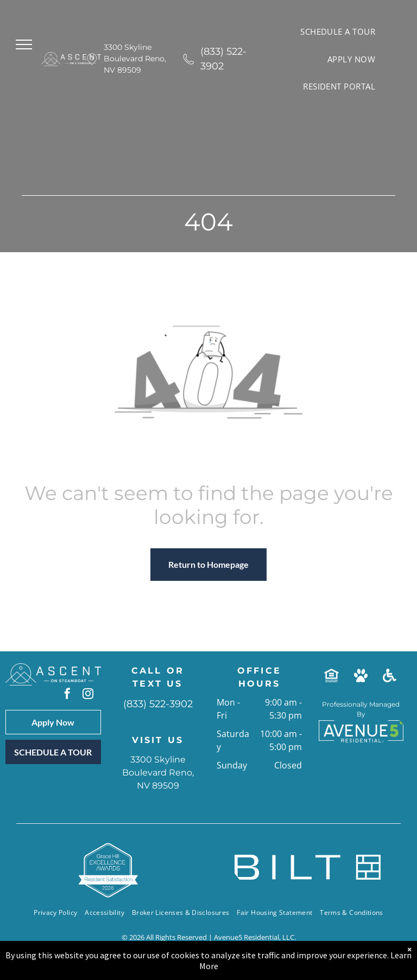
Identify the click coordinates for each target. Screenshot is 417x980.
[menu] (24, 44)
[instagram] (88, 695)
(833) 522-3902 (223, 59)
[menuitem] (338, 32)
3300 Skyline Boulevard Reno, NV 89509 (135, 59)
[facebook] (67, 695)
